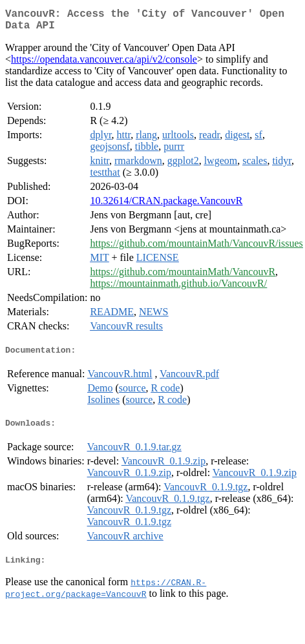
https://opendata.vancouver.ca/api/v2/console (104, 64)
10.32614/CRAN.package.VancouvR (166, 206)
